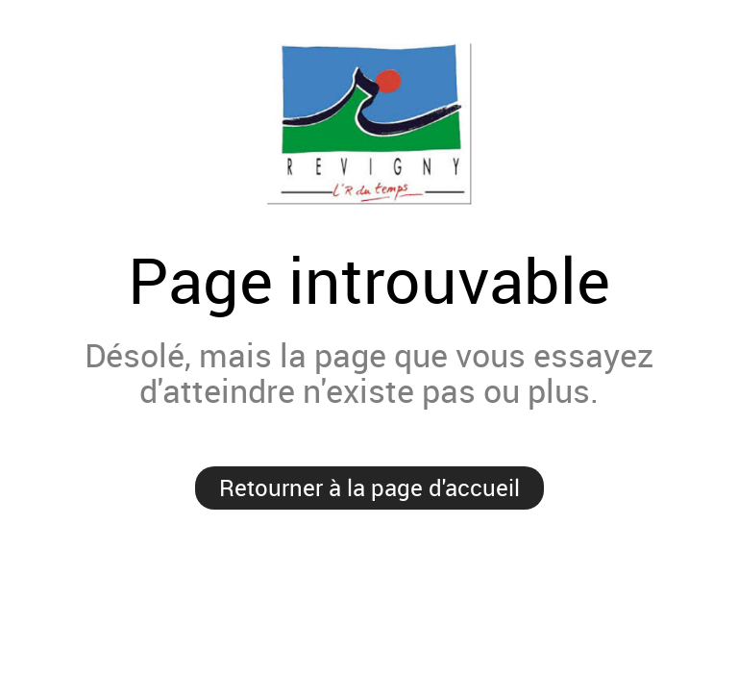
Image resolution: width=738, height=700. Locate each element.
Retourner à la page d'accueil (369, 487)
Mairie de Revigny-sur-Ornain (369, 124)
